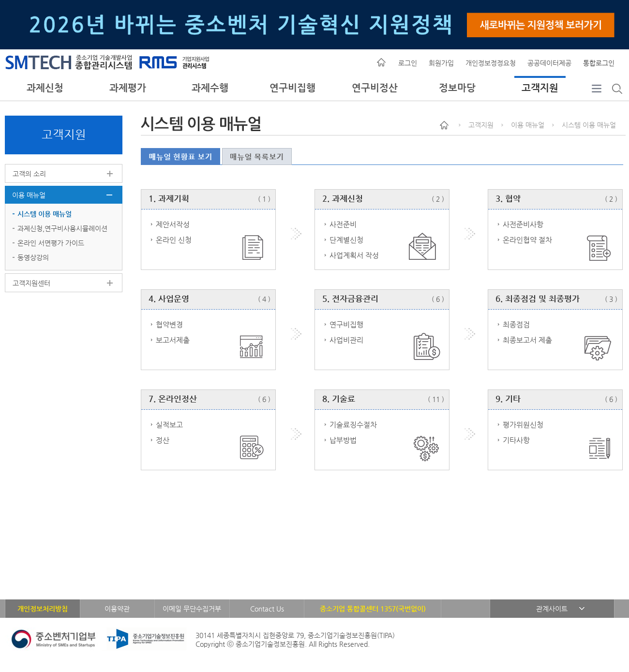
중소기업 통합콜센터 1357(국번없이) (373, 609)
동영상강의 (33, 257)
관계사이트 (552, 609)
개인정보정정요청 (491, 63)
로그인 (408, 63)
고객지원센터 (31, 283)
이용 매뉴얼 (29, 195)
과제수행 (210, 88)
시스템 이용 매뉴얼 (45, 214)
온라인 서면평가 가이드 (51, 243)
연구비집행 (292, 88)
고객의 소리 (29, 174)
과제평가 (128, 88)
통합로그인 (599, 63)
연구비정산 (375, 88)
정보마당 (457, 88)
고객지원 (540, 88)
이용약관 (117, 609)
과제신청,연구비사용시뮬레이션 (62, 228)
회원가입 (441, 63)
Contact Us (267, 609)
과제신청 (45, 88)
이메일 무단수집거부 (192, 609)
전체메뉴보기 (597, 98)
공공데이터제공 (549, 63)
